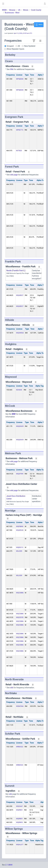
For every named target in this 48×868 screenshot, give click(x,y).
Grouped (10, 46)
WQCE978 (20, 617)
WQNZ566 (20, 706)
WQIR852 (19, 822)
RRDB (4, 10)
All (19, 46)
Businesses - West (12, 13)
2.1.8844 (9, 865)
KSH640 (19, 390)
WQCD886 (20, 593)
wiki (12, 688)
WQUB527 (20, 295)
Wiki (12, 69)
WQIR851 (19, 810)
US (19, 10)
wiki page (14, 175)
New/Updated (30, 46)
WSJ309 (19, 551)
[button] (45, 4)
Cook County (36, 10)
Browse (12, 10)
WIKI (14, 414)
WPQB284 (20, 79)
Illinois (26, 10)
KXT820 (19, 151)
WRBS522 (20, 747)
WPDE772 (20, 130)
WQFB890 (20, 526)
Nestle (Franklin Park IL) (16, 271)
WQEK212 (20, 547)
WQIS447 (19, 806)
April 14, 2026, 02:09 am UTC (23, 33)
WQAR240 (20, 530)
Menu (39, 25)
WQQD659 (20, 426)
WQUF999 (20, 474)
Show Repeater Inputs (15, 49)
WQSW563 (20, 333)
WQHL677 (20, 845)
